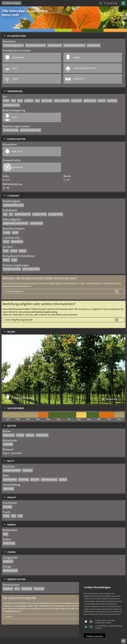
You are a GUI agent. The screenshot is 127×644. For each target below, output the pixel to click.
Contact (9, 616)
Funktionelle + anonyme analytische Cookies (102, 622)
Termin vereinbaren (14, 291)
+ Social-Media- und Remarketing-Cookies (106, 627)
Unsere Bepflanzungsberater (19, 320)
